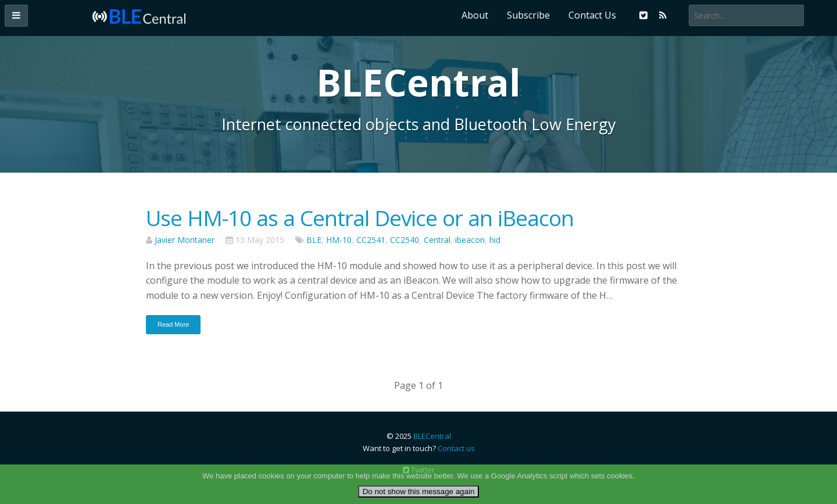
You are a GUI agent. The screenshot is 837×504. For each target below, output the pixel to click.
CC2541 (371, 240)
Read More (173, 324)
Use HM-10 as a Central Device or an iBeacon (360, 218)
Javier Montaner (185, 240)
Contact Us (592, 15)
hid (495, 240)
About (475, 15)
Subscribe (528, 15)
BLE (314, 240)
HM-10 (339, 240)
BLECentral (432, 436)
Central (437, 240)
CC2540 (405, 240)
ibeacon (470, 240)
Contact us (456, 448)
